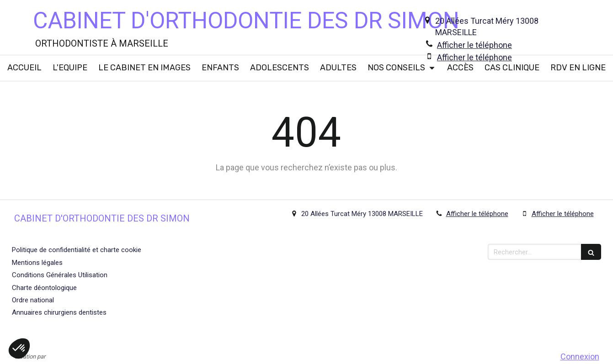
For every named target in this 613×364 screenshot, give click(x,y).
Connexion (580, 356)
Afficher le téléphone (474, 45)
